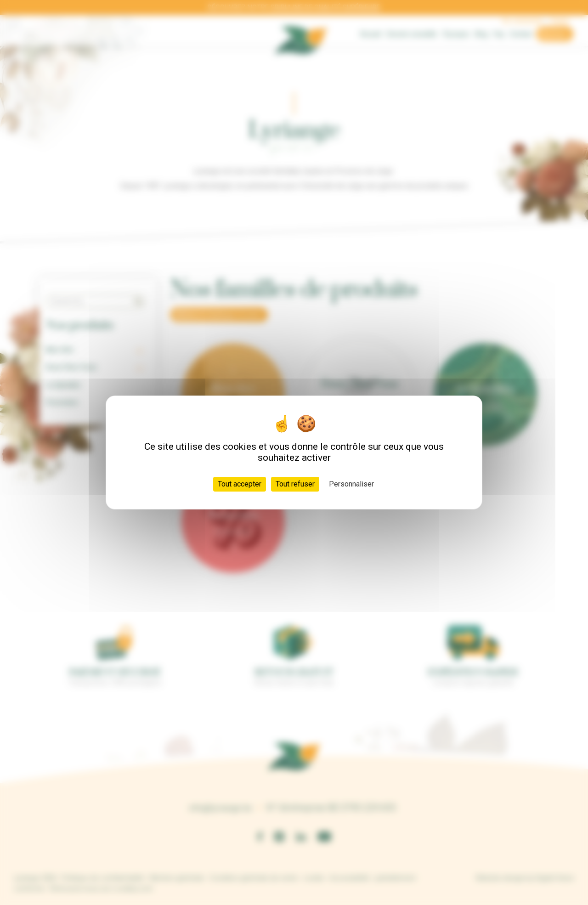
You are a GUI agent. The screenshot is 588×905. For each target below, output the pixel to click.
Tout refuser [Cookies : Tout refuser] (295, 484)
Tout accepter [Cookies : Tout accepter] (240, 484)
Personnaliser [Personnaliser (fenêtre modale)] (351, 484)
